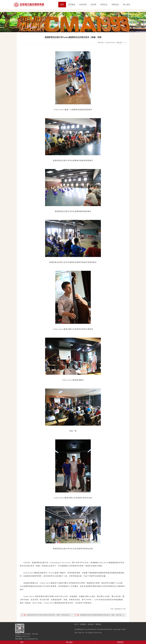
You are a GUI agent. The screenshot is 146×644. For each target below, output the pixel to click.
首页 (62, 5)
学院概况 (72, 5)
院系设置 (83, 5)
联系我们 (120, 642)
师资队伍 (104, 5)
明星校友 (115, 5)
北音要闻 (83, 624)
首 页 (76, 624)
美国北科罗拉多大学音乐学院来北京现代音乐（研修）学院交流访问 (48, 615)
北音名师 (91, 624)
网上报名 (127, 5)
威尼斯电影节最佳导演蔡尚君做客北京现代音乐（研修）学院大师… (101, 615)
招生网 (93, 5)
